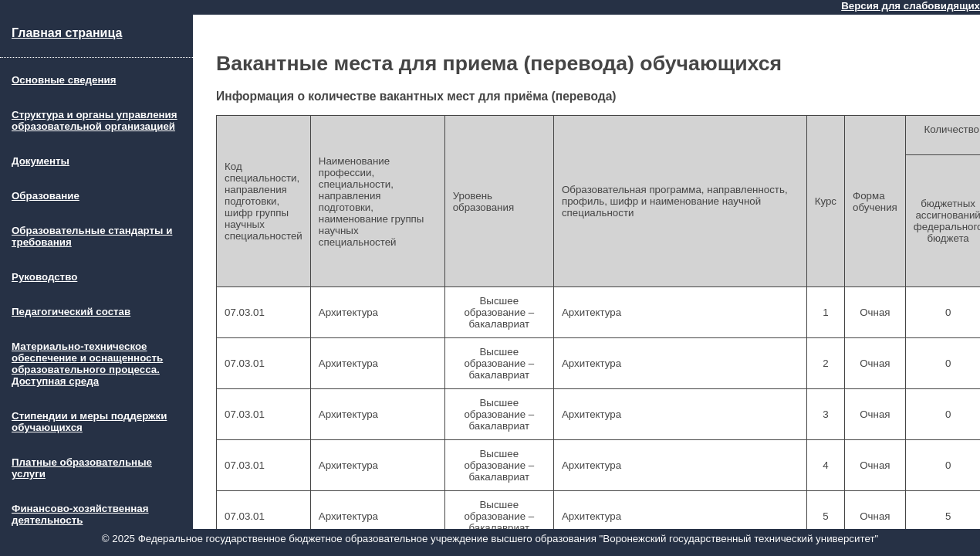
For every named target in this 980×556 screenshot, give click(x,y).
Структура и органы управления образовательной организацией (95, 120)
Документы (41, 161)
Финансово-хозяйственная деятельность (80, 514)
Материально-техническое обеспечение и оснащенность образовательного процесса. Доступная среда (87, 364)
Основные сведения (64, 80)
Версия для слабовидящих (911, 6)
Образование (46, 196)
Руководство (44, 277)
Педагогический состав (71, 312)
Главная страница (67, 33)
